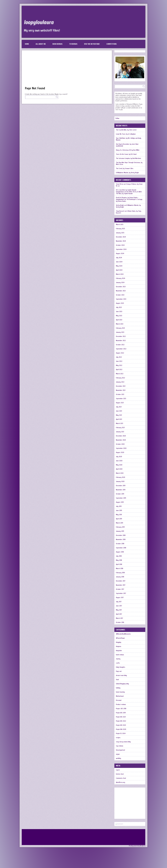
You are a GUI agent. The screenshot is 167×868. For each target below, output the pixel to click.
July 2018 (119, 556)
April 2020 (119, 469)
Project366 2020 (121, 729)
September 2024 (121, 249)
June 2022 (119, 361)
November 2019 (121, 490)
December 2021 (121, 386)
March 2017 (119, 618)
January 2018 (120, 577)
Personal (119, 700)
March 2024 (120, 274)
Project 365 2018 (121, 709)
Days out (119, 671)
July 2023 (119, 307)
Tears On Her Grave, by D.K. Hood (126, 154)
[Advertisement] (67, 69)
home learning (120, 692)
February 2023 (120, 328)
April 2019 (119, 519)
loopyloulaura (39, 22)
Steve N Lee (120, 184)
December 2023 (121, 287)
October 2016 (120, 622)
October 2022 (120, 345)
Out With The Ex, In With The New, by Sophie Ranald (129, 193)
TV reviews (73, 44)
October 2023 (120, 295)
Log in (118, 770)
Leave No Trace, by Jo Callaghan (126, 134)
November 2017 (121, 585)
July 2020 (119, 457)
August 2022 (120, 353)
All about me (41, 44)
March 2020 (120, 473)
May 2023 (119, 316)
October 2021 (120, 394)
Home (27, 44)
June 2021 (119, 411)
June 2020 (119, 461)
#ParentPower (120, 638)
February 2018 (120, 573)
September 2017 (121, 593)
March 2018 (120, 569)
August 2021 (120, 403)
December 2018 (121, 535)
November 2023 (121, 291)
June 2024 (119, 262)
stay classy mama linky (123, 742)
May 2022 (119, 365)
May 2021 (119, 415)
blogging (119, 642)
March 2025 (120, 225)
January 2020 (120, 482)
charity (118, 659)
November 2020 (121, 440)
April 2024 (119, 270)
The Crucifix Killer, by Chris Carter (126, 130)
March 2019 (119, 523)
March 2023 (120, 324)
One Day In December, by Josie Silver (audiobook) (127, 145)
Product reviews (121, 704)
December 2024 (121, 237)
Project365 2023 (121, 725)
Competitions (112, 44)
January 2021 (120, 432)
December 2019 (121, 486)
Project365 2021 (121, 717)
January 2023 (120, 332)
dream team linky (121, 675)
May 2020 (119, 465)
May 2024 (119, 266)
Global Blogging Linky (122, 684)
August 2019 (120, 502)
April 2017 (119, 614)
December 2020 (121, 436)
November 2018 (121, 540)
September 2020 (121, 448)
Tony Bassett (120, 211)
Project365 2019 (121, 713)
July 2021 (119, 407)
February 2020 (121, 477)
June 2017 (119, 606)
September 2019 (121, 498)
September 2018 (121, 548)
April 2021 (119, 419)
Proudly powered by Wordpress (137, 846)
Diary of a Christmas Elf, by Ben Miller (128, 150)
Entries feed (120, 774)
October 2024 (120, 245)
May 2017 (119, 610)
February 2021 (120, 428)
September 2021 (121, 399)
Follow (117, 118)
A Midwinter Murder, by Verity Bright (127, 173)
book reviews (120, 655)
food (117, 680)
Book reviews (57, 44)
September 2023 (121, 299)
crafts (118, 663)
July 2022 (119, 357)
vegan (118, 754)
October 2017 (120, 589)
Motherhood (120, 696)
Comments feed (121, 778)
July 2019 (119, 506)
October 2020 (120, 444)
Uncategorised (120, 750)
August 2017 (120, 598)
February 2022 (120, 378)
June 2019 (119, 511)
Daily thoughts (121, 667)
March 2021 (119, 423)
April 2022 (119, 370)
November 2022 (121, 341)
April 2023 (119, 320)
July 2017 (119, 602)
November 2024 (121, 241)
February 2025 (120, 229)
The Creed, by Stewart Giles (125, 169)
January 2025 (120, 233)
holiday (118, 688)
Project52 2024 (121, 734)
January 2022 (120, 382)
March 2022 (120, 374)
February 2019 (120, 527)
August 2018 (120, 552)
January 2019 (120, 531)
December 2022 (121, 336)
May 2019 (119, 515)
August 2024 (120, 254)
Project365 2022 (121, 721)
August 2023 (120, 303)
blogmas (119, 646)
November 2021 (121, 390)
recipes (118, 738)
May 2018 (119, 560)
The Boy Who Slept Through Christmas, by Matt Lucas (129, 163)
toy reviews (120, 746)
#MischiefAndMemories (123, 634)
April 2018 (119, 564)
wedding (118, 758)
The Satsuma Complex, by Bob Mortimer (129, 158)
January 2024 (120, 283)
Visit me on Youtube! (92, 44)
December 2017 (121, 581)
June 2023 (119, 312)
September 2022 (121, 349)
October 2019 (120, 494)
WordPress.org (121, 782)
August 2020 (120, 452)
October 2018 (120, 544)
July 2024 (119, 258)
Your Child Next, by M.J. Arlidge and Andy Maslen (129, 139)
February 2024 (121, 278)
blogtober (119, 651)
